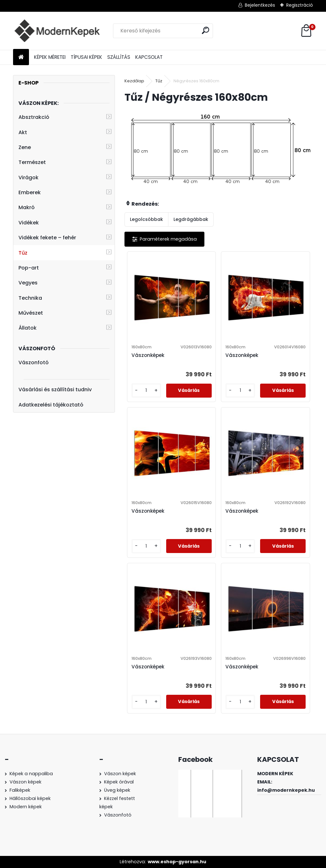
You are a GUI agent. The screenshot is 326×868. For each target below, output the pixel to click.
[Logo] (57, 31)
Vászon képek (25, 782)
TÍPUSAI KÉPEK (86, 57)
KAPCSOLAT (149, 57)
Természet (32, 162)
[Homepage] (21, 57)
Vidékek (29, 223)
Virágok (28, 178)
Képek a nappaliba (31, 774)
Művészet (31, 313)
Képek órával (119, 782)
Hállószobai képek (30, 798)
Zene (25, 147)
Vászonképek (148, 355)
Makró (27, 207)
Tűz (23, 253)
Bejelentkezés (260, 5)
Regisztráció (300, 5)
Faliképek (20, 790)
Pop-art (29, 268)
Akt (23, 132)
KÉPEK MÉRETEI (50, 57)
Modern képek (26, 807)
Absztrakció (34, 117)
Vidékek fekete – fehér (47, 238)
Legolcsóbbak (146, 219)
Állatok (28, 328)
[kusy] (146, 390)
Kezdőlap (134, 81)
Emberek (30, 192)
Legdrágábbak (191, 219)
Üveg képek (117, 790)
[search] (206, 30)
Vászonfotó (34, 362)
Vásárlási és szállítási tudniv (55, 390)
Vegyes (28, 283)
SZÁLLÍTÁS (119, 57)
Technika (30, 298)
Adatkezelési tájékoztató (51, 405)
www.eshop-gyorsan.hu (177, 862)
